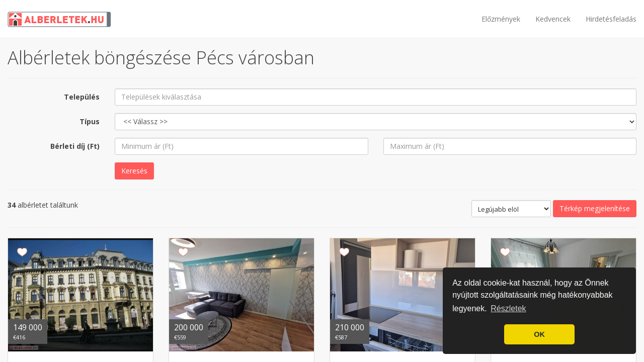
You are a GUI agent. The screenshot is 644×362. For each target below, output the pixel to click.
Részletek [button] (508, 308)
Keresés (134, 171)
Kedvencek (553, 19)
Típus (90, 121)
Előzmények (501, 19)
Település (82, 97)
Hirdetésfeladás (611, 19)
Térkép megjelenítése (595, 208)
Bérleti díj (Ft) (75, 146)
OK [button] (539, 334)
